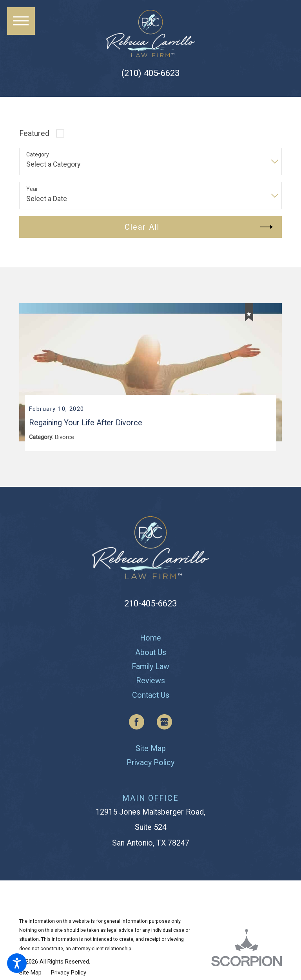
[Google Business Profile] (165, 723)
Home (150, 640)
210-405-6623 (150, 604)
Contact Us (151, 697)
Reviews (150, 682)
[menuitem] (151, 640)
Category (38, 154)
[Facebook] (137, 723)
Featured (34, 133)
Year (32, 189)
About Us (151, 654)
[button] (17, 963)
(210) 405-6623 (150, 73)
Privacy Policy (150, 764)
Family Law (150, 668)
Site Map (151, 750)
